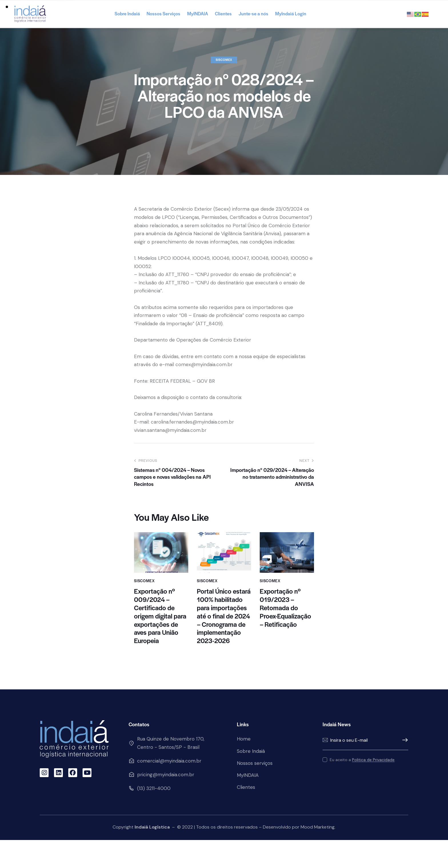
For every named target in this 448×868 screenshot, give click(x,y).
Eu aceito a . (363, 788)
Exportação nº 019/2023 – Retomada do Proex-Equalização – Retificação (285, 636)
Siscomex (224, 88)
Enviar (404, 768)
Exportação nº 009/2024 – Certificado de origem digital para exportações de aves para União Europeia (160, 644)
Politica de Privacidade (373, 788)
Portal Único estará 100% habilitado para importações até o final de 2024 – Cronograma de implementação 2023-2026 (224, 644)
